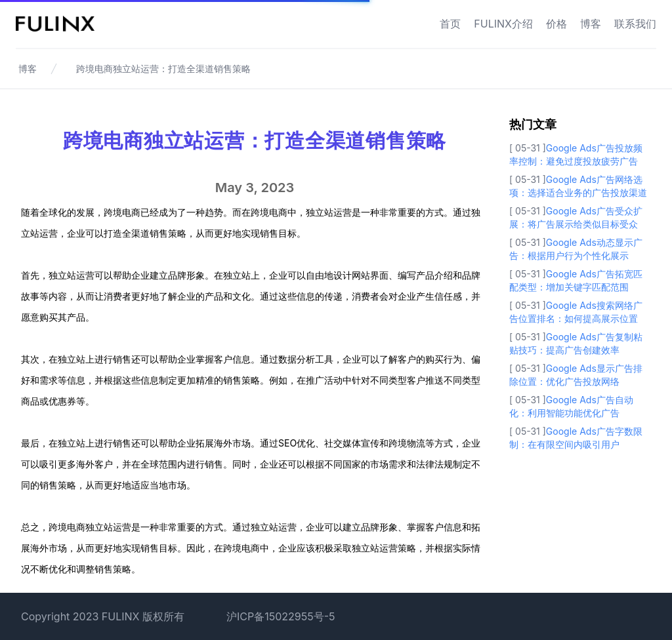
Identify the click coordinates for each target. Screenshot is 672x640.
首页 (450, 24)
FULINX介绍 (503, 24)
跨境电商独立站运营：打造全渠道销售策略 (163, 69)
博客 (591, 24)
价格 (556, 24)
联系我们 (635, 24)
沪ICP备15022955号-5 (281, 616)
